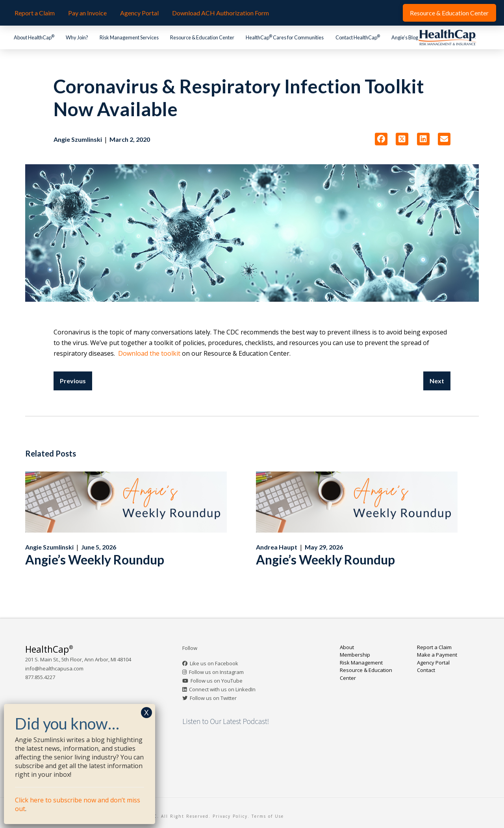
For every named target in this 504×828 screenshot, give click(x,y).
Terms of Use (268, 816)
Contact (426, 670)
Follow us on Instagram (216, 672)
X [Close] (146, 712)
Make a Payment (437, 655)
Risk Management (361, 663)
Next (437, 381)
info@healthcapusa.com (54, 668)
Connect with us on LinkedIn (222, 689)
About (347, 647)
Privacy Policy (230, 816)
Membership (355, 655)
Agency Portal (433, 663)
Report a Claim (434, 647)
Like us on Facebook (214, 663)
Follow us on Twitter (213, 698)
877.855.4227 (40, 677)
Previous (73, 381)
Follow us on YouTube (217, 681)
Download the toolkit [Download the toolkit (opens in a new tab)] (149, 353)
